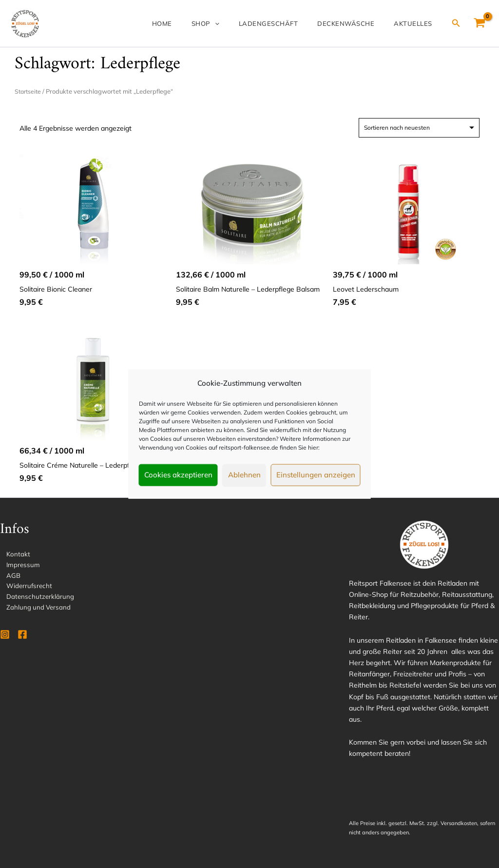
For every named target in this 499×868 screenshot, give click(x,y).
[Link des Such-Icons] (456, 23)
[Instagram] (5, 639)
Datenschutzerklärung (34, 600)
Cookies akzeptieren (178, 475)
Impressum (17, 566)
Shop (233, 23)
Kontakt (12, 555)
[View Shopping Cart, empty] (480, 23)
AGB (7, 577)
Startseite (29, 91)
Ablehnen (244, 475)
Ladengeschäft (288, 23)
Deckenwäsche (357, 23)
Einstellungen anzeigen (316, 475)
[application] (242, 23)
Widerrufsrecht (24, 589)
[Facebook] (22, 639)
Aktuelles (417, 23)
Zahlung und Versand (33, 611)
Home (197, 23)
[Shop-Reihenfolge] (419, 128)
